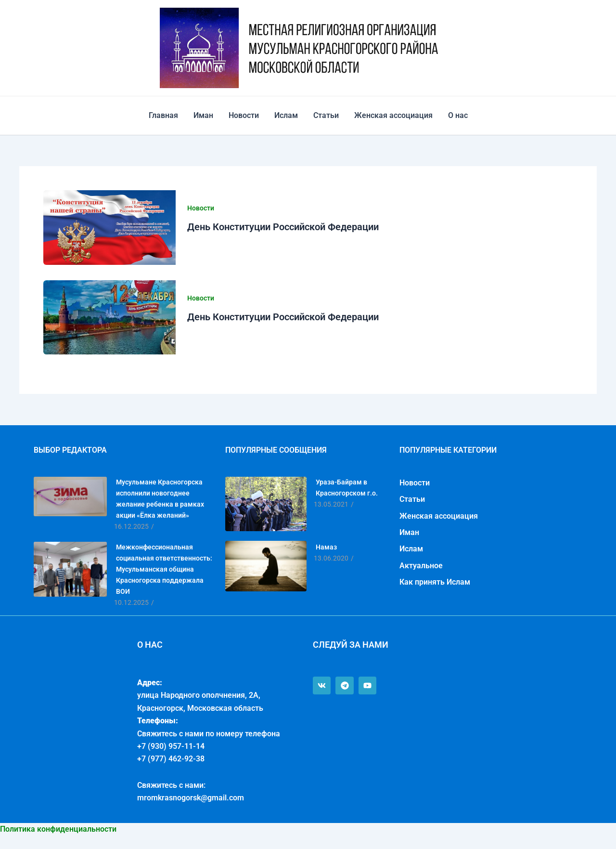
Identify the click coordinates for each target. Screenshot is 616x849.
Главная (163, 115)
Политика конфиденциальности (58, 829)
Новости (244, 115)
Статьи (326, 115)
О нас (458, 115)
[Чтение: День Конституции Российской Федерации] (109, 228)
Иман (203, 115)
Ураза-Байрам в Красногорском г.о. (347, 488)
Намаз (326, 547)
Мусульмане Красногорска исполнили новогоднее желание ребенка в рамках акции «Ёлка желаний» (160, 499)
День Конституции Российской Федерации (283, 227)
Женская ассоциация (393, 115)
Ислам (286, 115)
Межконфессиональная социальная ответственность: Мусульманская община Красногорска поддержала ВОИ (164, 569)
